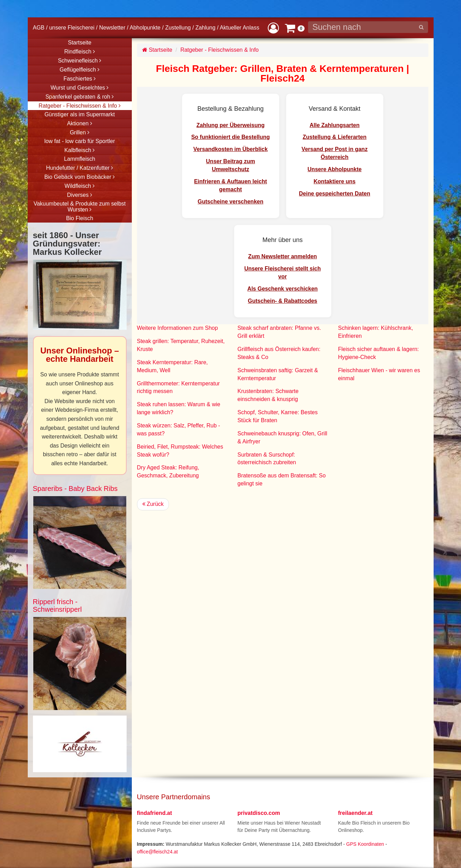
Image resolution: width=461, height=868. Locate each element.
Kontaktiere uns (335, 181)
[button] (273, 28)
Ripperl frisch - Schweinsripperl (57, 606)
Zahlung (205, 28)
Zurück (153, 504)
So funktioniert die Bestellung (230, 137)
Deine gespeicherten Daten (335, 194)
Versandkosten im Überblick (230, 149)
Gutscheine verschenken (230, 202)
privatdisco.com (259, 813)
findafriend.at (155, 813)
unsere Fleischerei (72, 28)
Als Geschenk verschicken (283, 289)
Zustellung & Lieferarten (334, 137)
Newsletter (112, 28)
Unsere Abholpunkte (335, 169)
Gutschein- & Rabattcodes (282, 301)
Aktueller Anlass (240, 28)
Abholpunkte (145, 28)
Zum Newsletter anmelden (282, 256)
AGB (39, 28)
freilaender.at (356, 813)
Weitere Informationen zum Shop (178, 328)
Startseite (157, 50)
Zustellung (178, 28)
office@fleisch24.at (157, 852)
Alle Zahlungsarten (334, 125)
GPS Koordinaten (365, 844)
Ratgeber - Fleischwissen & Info (220, 50)
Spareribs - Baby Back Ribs (75, 489)
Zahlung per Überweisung (230, 125)
